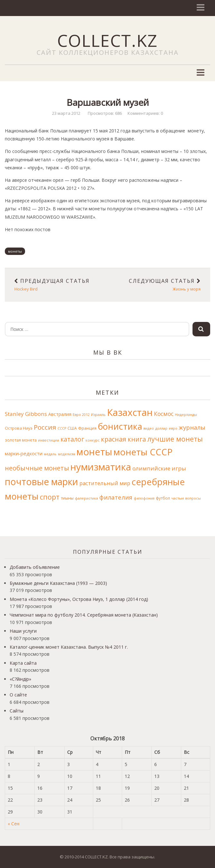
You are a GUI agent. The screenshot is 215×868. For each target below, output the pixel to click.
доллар (161, 428)
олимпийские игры (159, 468)
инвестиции (49, 440)
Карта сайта (23, 663)
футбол (163, 498)
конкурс (93, 440)
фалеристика (86, 498)
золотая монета (21, 440)
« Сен (13, 824)
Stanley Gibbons (26, 414)
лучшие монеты (175, 439)
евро (173, 428)
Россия (45, 427)
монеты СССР (143, 452)
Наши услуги (23, 631)
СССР (62, 428)
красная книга (123, 439)
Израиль (98, 415)
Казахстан (130, 412)
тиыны (67, 498)
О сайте (18, 695)
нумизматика (101, 467)
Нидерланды (186, 415)
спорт (50, 497)
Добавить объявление (35, 567)
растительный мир (105, 483)
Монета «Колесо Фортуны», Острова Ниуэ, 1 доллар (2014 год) (79, 599)
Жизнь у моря (159, 285)
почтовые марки (41, 482)
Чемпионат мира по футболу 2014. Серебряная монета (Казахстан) (84, 615)
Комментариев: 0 (145, 113)
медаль (50, 454)
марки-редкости (24, 453)
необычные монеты (37, 468)
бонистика (120, 426)
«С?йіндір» (20, 679)
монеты (15, 251)
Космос (164, 414)
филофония (144, 498)
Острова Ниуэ (19, 428)
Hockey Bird (56, 285)
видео (149, 428)
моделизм (67, 454)
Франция (87, 428)
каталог (72, 439)
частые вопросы (186, 498)
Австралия (60, 414)
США (72, 428)
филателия (116, 497)
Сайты (17, 711)
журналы (192, 427)
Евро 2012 (81, 415)
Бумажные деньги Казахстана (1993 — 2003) (58, 583)
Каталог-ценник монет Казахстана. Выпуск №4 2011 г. (69, 647)
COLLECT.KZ (107, 40)
